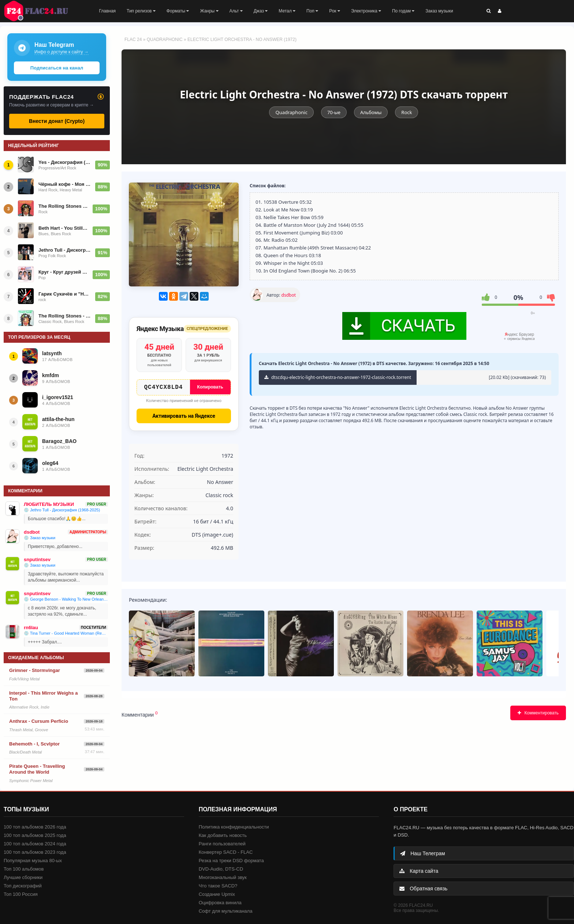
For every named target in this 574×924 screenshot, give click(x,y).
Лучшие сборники (23, 877)
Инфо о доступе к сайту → (61, 52)
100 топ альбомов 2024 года (35, 844)
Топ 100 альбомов (24, 869)
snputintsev (37, 559)
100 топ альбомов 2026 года (35, 827)
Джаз (261, 11)
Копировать (210, 387)
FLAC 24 (40, 11)
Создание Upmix (217, 894)
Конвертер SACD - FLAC (226, 852)
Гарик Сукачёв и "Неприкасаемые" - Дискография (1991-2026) (65, 294)
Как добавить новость (223, 835)
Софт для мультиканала (226, 911)
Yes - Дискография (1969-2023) (65, 162)
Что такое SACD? (218, 886)
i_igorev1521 (58, 397)
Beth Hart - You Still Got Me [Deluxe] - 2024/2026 (63, 228)
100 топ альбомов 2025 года (35, 835)
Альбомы (371, 112)
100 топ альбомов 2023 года (35, 852)
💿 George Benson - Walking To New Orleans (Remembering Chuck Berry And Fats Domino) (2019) (66, 599)
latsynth (52, 353)
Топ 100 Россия (21, 894)
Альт (236, 11)
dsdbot (289, 295)
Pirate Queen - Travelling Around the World (37, 769)
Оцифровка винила (220, 903)
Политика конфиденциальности (234, 827)
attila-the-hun (58, 419)
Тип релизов (141, 11)
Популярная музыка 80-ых (33, 861)
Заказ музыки (439, 11)
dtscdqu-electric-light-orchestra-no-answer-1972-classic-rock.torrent (338, 377)
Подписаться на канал (57, 68)
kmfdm (51, 375)
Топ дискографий (23, 886)
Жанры (209, 11)
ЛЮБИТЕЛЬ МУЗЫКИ (49, 504)
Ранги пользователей (222, 844)
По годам (403, 11)
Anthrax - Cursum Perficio (39, 721)
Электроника (366, 11)
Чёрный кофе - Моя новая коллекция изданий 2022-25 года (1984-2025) (65, 184)
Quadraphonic (165, 40)
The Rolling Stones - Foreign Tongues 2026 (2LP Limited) (65, 316)
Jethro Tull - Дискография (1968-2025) (65, 250)
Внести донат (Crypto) (57, 121)
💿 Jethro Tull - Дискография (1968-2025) (62, 510)
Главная (107, 11)
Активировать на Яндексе (184, 417)
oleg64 (50, 463)
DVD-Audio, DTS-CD (221, 869)
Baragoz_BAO (59, 441)
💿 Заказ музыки (40, 538)
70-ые (334, 112)
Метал (287, 11)
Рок (335, 11)
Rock (407, 112)
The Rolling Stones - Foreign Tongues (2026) (63, 206)
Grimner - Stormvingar (35, 670)
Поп (312, 11)
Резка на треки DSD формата (231, 861)
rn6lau (31, 628)
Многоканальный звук (223, 877)
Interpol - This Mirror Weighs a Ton (44, 696)
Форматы (178, 11)
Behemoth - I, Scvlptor (34, 744)
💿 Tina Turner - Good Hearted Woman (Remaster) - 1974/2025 (66, 633)
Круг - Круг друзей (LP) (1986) (63, 272)
